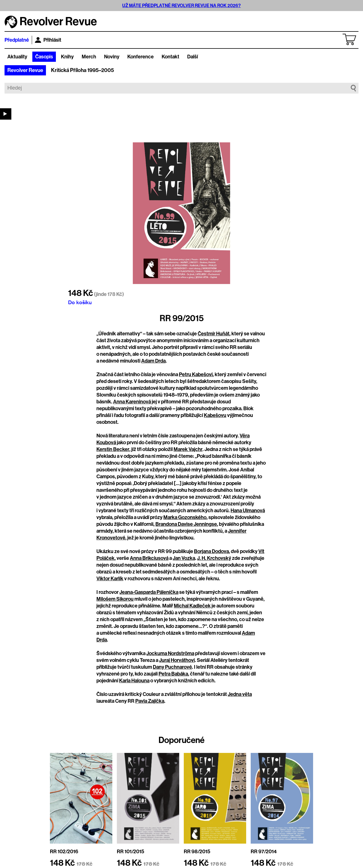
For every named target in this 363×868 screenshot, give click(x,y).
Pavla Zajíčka (150, 701)
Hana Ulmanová (248, 511)
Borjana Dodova (211, 551)
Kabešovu (215, 415)
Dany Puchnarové (172, 667)
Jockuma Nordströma (170, 653)
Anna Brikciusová (149, 558)
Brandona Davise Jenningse (186, 524)
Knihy (67, 57)
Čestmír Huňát (214, 334)
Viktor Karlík (110, 579)
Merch (89, 57)
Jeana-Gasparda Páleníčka (149, 592)
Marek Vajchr (188, 449)
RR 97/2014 (264, 852)
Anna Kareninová (132, 402)
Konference (141, 57)
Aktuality (17, 57)
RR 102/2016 (64, 852)
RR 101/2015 (130, 852)
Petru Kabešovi (196, 374)
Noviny (112, 57)
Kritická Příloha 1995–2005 (83, 70)
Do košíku (80, 302)
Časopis (44, 57)
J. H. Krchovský (214, 558)
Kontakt (170, 57)
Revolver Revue (25, 70)
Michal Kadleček (192, 606)
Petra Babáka (173, 674)
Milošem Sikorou (115, 599)
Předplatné (17, 40)
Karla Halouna (134, 681)
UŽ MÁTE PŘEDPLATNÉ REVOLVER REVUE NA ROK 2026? (181, 6)
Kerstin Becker (113, 449)
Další (193, 57)
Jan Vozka (184, 558)
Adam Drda (153, 361)
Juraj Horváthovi (177, 660)
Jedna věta (240, 694)
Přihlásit (48, 40)
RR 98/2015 (197, 852)
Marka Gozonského (185, 517)
